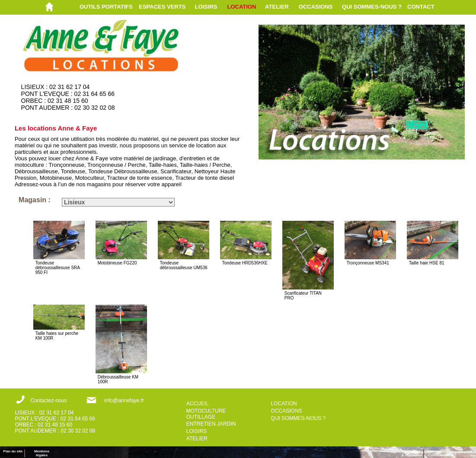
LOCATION (241, 7)
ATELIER (277, 7)
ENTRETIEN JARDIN (211, 424)
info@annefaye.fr (124, 401)
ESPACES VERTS (162, 7)
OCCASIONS (316, 7)
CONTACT (421, 7)
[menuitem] (109, 7)
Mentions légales (42, 453)
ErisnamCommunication (441, 453)
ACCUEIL (198, 404)
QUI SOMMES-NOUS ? (372, 7)
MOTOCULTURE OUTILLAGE (206, 414)
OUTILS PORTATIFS (106, 7)
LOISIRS (206, 7)
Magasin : (35, 200)
